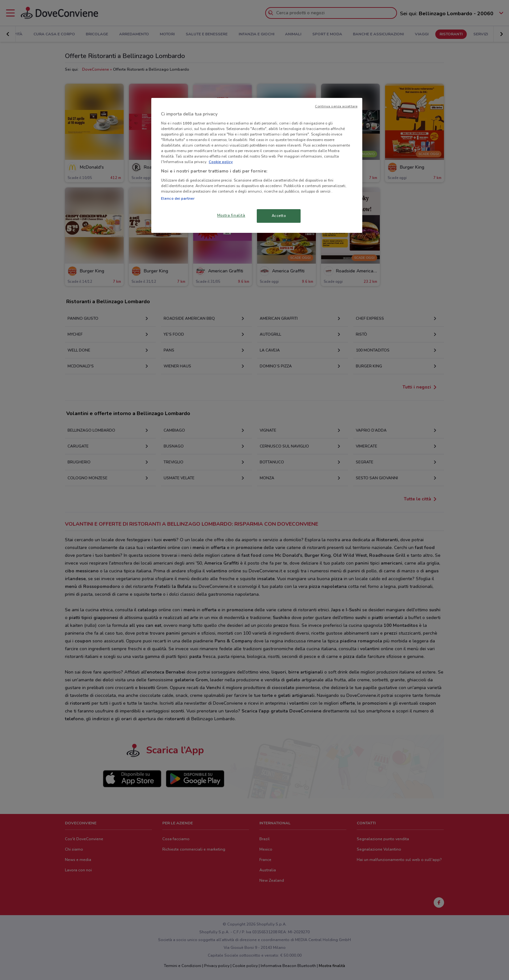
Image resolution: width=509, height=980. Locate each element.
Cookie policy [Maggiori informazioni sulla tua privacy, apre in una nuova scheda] (221, 162)
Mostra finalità (231, 215)
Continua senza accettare (336, 106)
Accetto (279, 216)
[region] (257, 165)
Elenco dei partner (178, 198)
